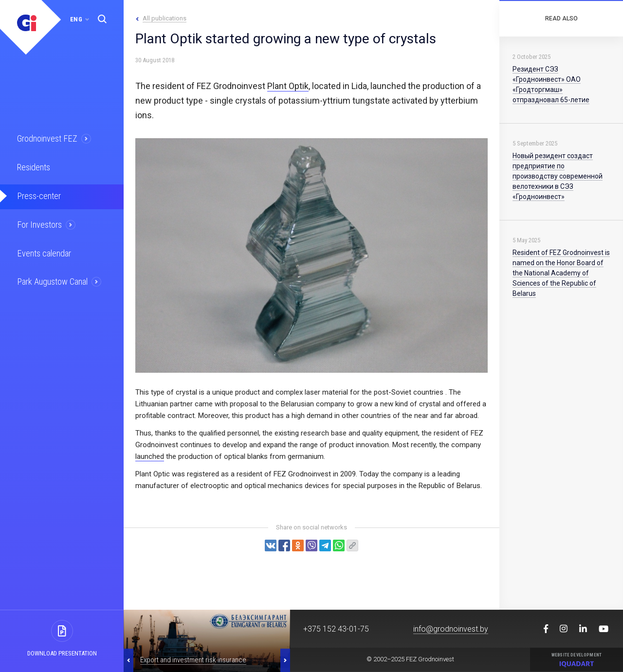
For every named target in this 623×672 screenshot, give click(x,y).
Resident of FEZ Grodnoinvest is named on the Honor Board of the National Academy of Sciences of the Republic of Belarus (561, 273)
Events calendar (42, 249)
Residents (33, 166)
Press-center (37, 194)
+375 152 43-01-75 (336, 629)
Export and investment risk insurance (193, 660)
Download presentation (62, 653)
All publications (165, 18)
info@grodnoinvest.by (451, 629)
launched (150, 456)
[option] (207, 641)
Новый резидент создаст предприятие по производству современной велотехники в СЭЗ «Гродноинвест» (558, 176)
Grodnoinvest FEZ (46, 138)
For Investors (39, 221)
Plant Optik (288, 86)
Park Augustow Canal (51, 277)
